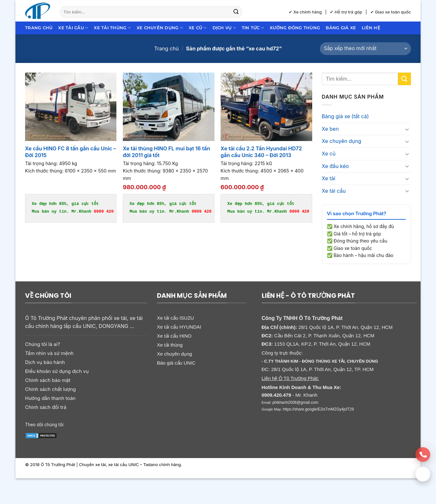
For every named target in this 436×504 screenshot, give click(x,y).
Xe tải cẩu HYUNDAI (179, 327)
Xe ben (330, 129)
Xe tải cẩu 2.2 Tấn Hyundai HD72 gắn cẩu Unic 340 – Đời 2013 (261, 152)
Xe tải (329, 178)
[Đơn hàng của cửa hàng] (365, 49)
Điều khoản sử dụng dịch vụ (57, 371)
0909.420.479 (277, 395)
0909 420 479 (109, 211)
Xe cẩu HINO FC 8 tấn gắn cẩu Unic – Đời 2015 (71, 152)
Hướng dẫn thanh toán (50, 398)
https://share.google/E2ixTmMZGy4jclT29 (318, 409)
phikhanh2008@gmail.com (295, 402)
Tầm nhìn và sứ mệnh (49, 353)
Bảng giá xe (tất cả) (345, 116)
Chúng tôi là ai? (43, 344)
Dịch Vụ (224, 28)
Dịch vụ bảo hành (45, 362)
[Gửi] (236, 12)
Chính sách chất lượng (50, 389)
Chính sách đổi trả (46, 407)
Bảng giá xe (341, 28)
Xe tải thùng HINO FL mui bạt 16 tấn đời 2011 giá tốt (166, 152)
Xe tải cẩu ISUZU (175, 318)
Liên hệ (371, 28)
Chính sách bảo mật (48, 380)
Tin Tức (253, 28)
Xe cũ (198, 28)
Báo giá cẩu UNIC (176, 363)
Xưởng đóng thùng (295, 28)
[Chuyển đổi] (407, 129)
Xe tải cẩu (73, 28)
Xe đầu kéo (335, 166)
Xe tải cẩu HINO (174, 336)
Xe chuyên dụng (160, 28)
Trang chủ (39, 28)
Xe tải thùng (112, 28)
